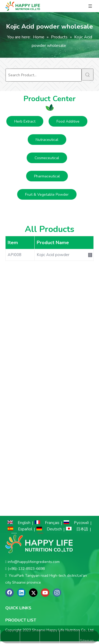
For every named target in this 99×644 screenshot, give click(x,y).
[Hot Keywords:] (88, 75)
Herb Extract (25, 121)
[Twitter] (33, 593)
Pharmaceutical (47, 176)
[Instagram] (57, 593)
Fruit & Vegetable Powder (47, 194)
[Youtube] (45, 593)
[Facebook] (10, 593)
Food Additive (68, 121)
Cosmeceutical (47, 158)
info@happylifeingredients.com (34, 562)
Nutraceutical (47, 140)
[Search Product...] (44, 75)
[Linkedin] (21, 593)
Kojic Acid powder (53, 255)
